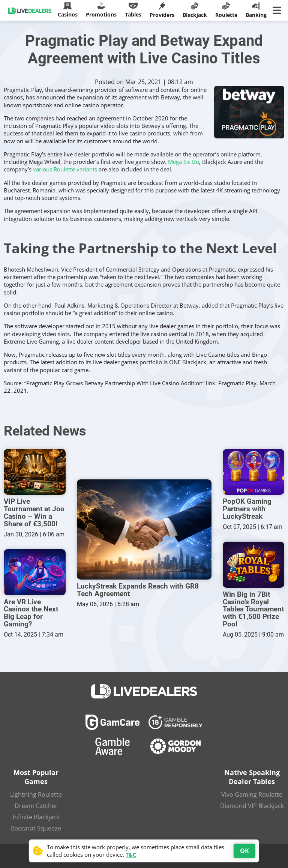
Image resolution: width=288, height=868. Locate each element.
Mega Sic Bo (184, 162)
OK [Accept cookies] (244, 851)
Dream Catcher (36, 804)
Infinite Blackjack (36, 815)
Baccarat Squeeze (36, 826)
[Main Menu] (278, 11)
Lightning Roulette (36, 793)
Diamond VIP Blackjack (252, 804)
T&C (131, 855)
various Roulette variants (65, 169)
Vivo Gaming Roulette (252, 793)
